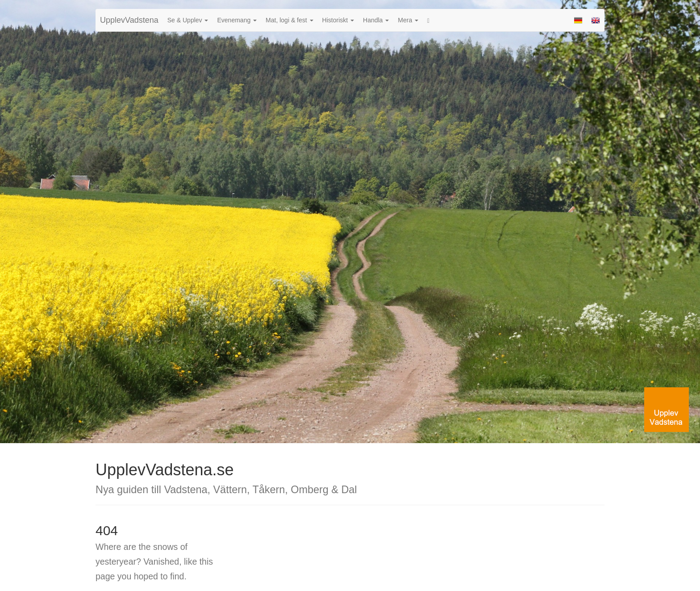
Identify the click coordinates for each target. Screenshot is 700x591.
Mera (408, 20)
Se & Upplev (188, 20)
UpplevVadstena (129, 20)
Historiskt (338, 20)
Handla (376, 20)
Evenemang (237, 20)
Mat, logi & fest (289, 20)
